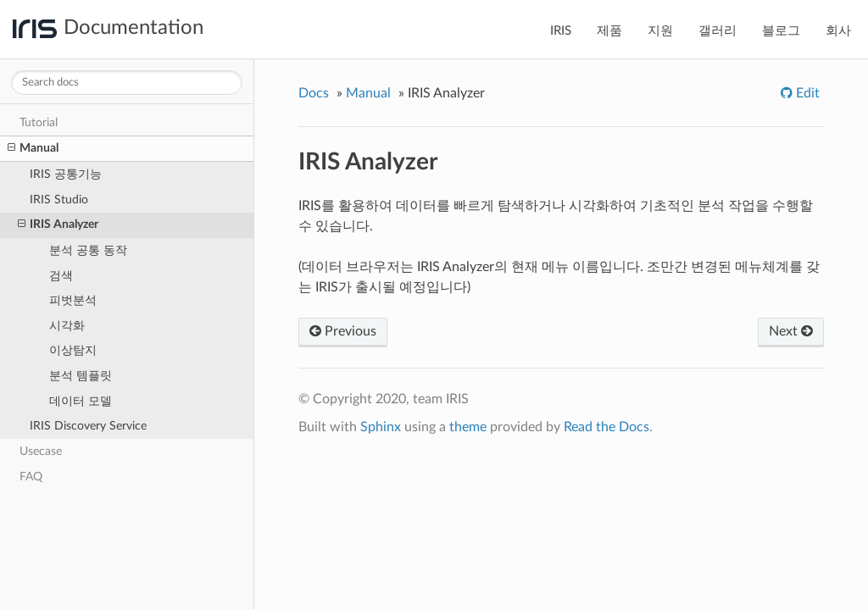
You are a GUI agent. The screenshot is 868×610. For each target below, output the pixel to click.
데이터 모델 (81, 401)
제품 (609, 31)
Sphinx (381, 427)
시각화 (67, 326)
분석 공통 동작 (88, 250)
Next (791, 331)
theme (468, 427)
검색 (61, 276)
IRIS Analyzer (58, 225)
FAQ (31, 477)
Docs (314, 93)
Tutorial (39, 122)
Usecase (41, 451)
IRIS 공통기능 (66, 174)
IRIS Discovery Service (88, 426)
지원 (660, 31)
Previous (343, 331)
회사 (838, 31)
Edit (806, 93)
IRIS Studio (59, 200)
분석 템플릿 (81, 376)
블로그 (781, 31)
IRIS (561, 31)
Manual (33, 148)
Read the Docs (606, 427)
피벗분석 (73, 300)
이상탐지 (73, 350)
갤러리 (718, 31)
